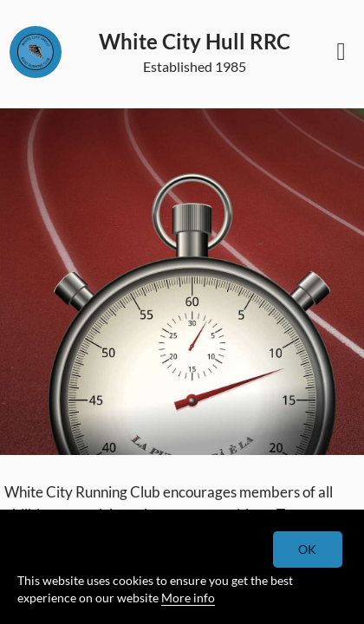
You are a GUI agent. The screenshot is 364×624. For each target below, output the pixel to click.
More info (188, 598)
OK (308, 549)
